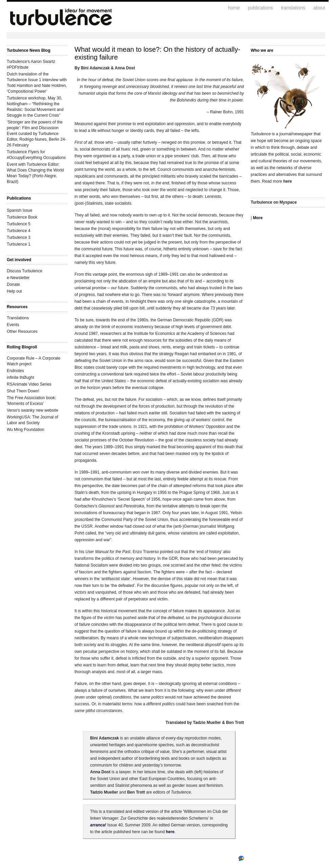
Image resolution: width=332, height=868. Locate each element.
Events (13, 325)
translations (293, 8)
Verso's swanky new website (33, 410)
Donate (13, 284)
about (319, 8)
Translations (18, 318)
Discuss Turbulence (25, 271)
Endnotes (15, 371)
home (234, 8)
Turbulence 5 (19, 224)
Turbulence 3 (19, 237)
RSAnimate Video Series (29, 384)
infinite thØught (20, 378)
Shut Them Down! (23, 391)
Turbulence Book (22, 217)
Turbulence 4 (19, 231)
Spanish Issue (19, 210)
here (170, 832)
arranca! (98, 825)
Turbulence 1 (19, 244)
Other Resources (22, 332)
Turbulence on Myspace (274, 202)
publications (261, 8)
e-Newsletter (18, 278)
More (258, 218)
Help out (14, 291)
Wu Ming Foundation (26, 430)
